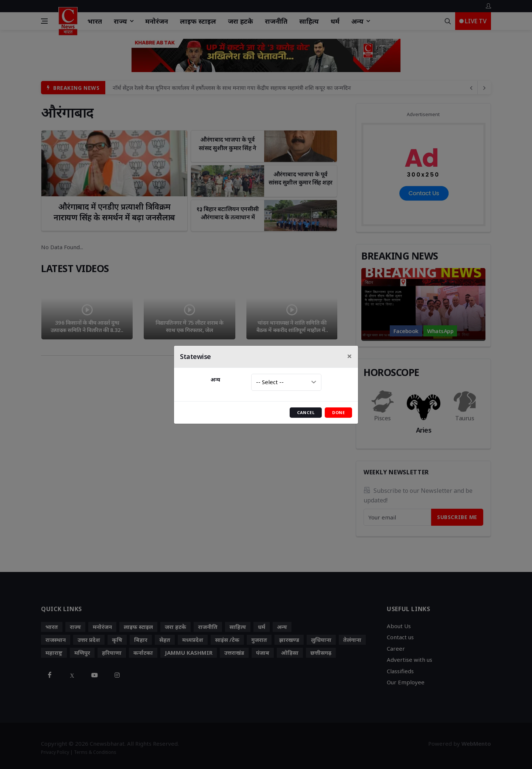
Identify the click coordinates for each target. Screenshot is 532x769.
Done (338, 412)
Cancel (306, 412)
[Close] (349, 356)
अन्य (215, 380)
